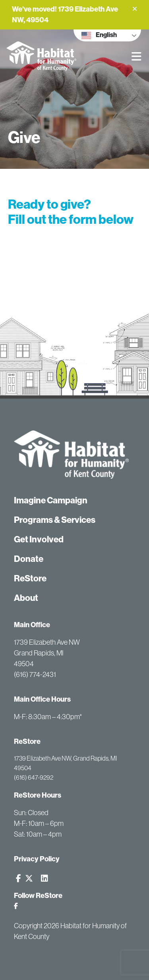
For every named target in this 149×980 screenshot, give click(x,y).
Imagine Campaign (51, 500)
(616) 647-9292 (34, 777)
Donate (29, 559)
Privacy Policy (37, 859)
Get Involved (39, 539)
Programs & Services (55, 520)
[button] (135, 9)
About (26, 598)
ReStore (30, 578)
